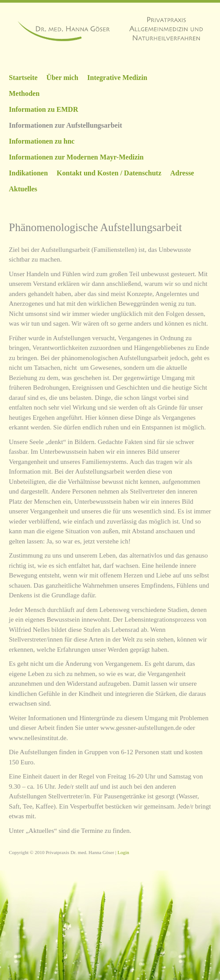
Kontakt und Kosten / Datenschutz (109, 173)
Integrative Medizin (117, 78)
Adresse (182, 173)
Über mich (62, 78)
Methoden (24, 93)
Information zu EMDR (43, 109)
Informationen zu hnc (42, 141)
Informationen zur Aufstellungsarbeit (66, 125)
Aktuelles (23, 189)
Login (124, 852)
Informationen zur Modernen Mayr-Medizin (76, 157)
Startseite (23, 78)
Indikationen (28, 173)
